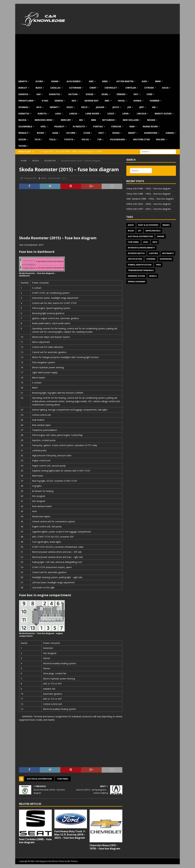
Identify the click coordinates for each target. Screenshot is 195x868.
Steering (151, 259)
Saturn (71, 133)
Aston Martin (125, 81)
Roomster (56, 178)
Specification (135, 259)
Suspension (166, 259)
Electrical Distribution (39, 779)
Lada (58, 114)
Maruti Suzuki (163, 114)
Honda (137, 101)
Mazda (22, 120)
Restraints (168, 253)
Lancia (73, 114)
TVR (99, 139)
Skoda (116, 133)
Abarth (23, 81)
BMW (158, 81)
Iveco (84, 107)
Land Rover (92, 114)
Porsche (116, 126)
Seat (101, 133)
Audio (131, 225)
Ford (150, 94)
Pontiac (98, 126)
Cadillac (55, 88)
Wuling (160, 139)
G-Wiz (45, 101)
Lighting (153, 253)
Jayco (116, 107)
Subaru (170, 133)
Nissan (151, 120)
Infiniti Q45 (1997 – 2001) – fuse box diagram (149, 209)
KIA (154, 107)
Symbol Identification (140, 265)
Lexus (111, 114)
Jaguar (100, 107)
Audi (144, 81)
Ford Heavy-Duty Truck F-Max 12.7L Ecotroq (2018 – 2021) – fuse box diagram (70, 835)
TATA (37, 139)
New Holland (131, 120)
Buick (39, 88)
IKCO (39, 107)
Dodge (90, 94)
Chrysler (131, 88)
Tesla (52, 139)
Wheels (153, 276)
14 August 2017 (30, 178)
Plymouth (79, 126)
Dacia (165, 88)
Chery (93, 88)
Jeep (142, 107)
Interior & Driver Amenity (141, 248)
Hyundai (23, 107)
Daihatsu (55, 94)
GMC (107, 101)
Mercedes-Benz (44, 120)
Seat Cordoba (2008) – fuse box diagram (35, 841)
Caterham (75, 88)
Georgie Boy (91, 101)
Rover (40, 133)
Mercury (66, 120)
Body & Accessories (148, 225)
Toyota (69, 139)
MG (81, 120)
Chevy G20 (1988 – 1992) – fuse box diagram (148, 194)
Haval (121, 101)
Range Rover (150, 126)
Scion (87, 133)
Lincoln (142, 114)
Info (155, 242)
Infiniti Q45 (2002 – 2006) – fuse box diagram (149, 204)
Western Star (141, 139)
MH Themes (72, 861)
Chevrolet (111, 88)
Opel (43, 126)
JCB (129, 107)
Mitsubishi (108, 120)
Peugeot (59, 126)
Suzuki (22, 139)
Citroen (149, 88)
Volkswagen (117, 139)
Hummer (155, 101)
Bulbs (131, 231)
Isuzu (70, 107)
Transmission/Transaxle (141, 270)
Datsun (73, 94)
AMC (91, 81)
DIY (140, 231)
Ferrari (121, 94)
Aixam (55, 81)
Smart (132, 133)
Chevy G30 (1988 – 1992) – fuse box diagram (148, 189)
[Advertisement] (97, 55)
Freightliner (26, 101)
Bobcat (23, 88)
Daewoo (23, 94)
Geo (74, 101)
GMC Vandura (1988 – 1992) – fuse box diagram (150, 199)
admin (44, 178)
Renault (23, 133)
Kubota (42, 114)
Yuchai (22, 146)
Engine (161, 236)
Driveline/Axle (153, 231)
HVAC (146, 242)
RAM (132, 126)
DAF (39, 94)
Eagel (105, 94)
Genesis (59, 101)
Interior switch (136, 253)
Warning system (136, 276)
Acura (39, 81)
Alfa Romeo (74, 81)
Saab (55, 133)
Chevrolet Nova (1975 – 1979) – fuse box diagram (105, 847)
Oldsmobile (25, 126)
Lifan (125, 114)
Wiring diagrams (136, 282)
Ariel (105, 81)
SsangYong (151, 133)
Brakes (166, 225)
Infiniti (54, 107)
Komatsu (24, 114)
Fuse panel (63, 779)
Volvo (85, 139)
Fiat (136, 94)
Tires (158, 265)
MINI (94, 120)
